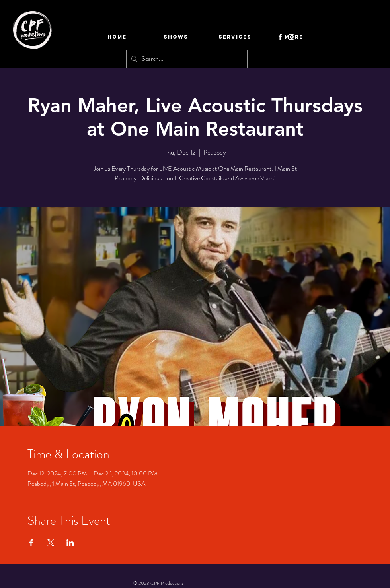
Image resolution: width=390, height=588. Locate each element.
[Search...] (186, 59)
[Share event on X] (51, 543)
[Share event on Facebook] (31, 543)
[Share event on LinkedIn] (70, 543)
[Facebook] (280, 37)
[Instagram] (291, 37)
